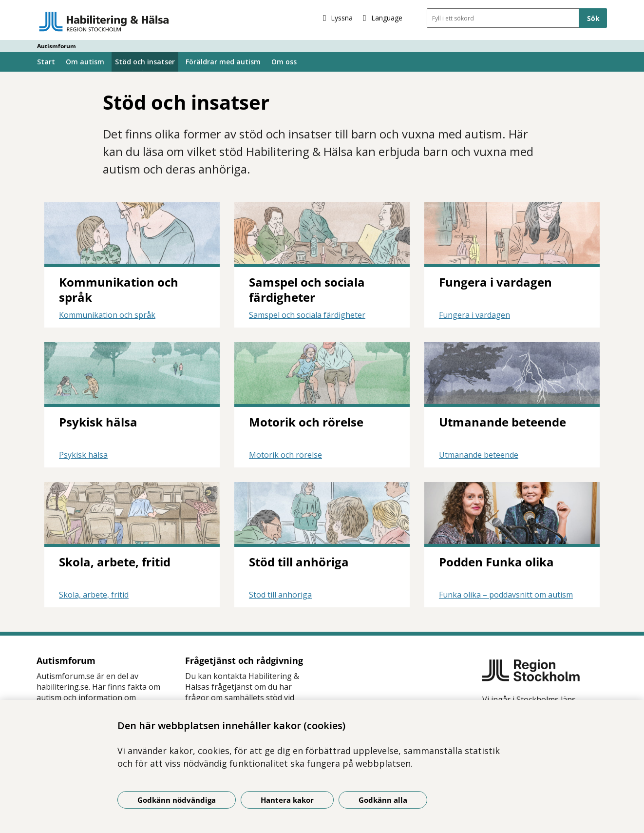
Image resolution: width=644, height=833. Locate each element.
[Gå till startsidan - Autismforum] (104, 21)
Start (46, 62)
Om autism (85, 62)
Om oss (284, 62)
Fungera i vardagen (474, 315)
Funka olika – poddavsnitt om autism (506, 595)
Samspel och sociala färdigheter (307, 315)
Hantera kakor (287, 800)
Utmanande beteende (479, 455)
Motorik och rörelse (285, 455)
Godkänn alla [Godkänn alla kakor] (383, 800)
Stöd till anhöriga (280, 595)
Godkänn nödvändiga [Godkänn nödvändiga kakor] (177, 800)
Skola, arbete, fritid (94, 595)
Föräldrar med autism (223, 62)
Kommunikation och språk (107, 315)
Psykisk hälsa (83, 455)
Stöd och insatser (145, 62)
